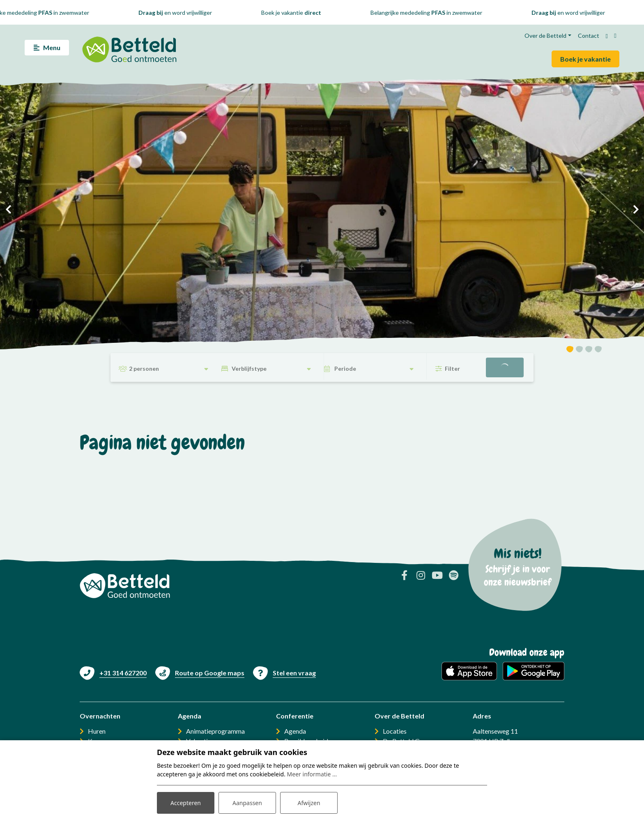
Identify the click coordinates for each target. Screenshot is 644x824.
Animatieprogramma (215, 731)
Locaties (395, 731)
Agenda (295, 731)
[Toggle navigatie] (47, 48)
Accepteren (186, 803)
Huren (97, 731)
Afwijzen (309, 803)
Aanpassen (247, 803)
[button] (570, 350)
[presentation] (8, 209)
